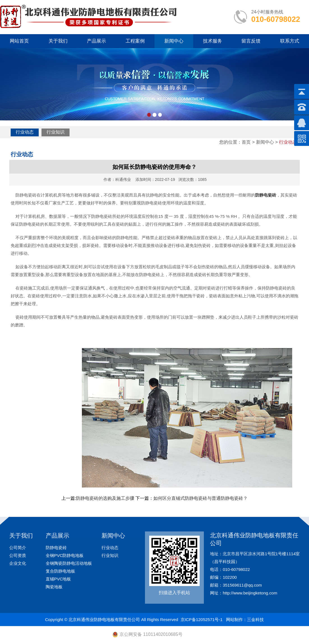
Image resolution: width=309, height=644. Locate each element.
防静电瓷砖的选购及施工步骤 (105, 498)
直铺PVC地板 (58, 579)
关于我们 (58, 41)
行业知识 (56, 132)
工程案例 (135, 41)
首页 (246, 142)
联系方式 (290, 41)
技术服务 (213, 41)
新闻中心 (174, 41)
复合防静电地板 (60, 571)
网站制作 (234, 620)
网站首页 (19, 41)
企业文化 (18, 563)
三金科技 (255, 620)
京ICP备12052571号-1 (202, 620)
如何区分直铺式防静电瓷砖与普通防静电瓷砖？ (200, 498)
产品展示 (96, 41)
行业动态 (25, 132)
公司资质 (18, 555)
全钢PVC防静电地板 (65, 555)
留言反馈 (251, 41)
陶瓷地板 (54, 587)
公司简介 (18, 548)
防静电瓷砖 (56, 548)
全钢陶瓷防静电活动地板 (69, 563)
